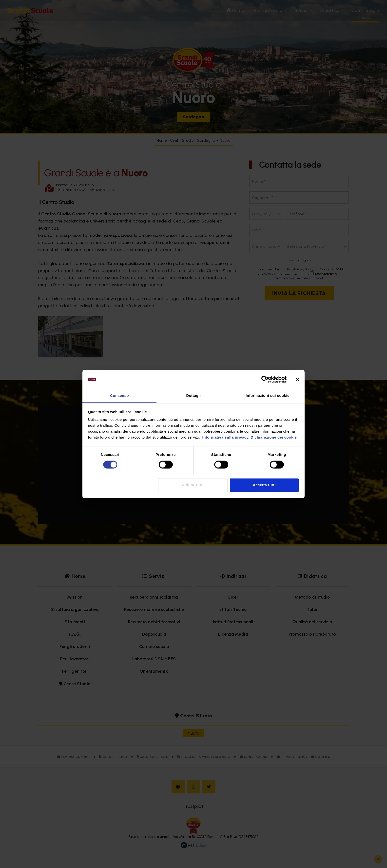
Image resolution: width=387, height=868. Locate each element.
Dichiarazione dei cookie (274, 437)
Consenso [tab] (119, 396)
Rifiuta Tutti (193, 485)
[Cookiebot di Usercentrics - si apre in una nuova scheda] (265, 379)
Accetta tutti (264, 485)
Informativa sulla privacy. (225, 437)
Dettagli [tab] (194, 396)
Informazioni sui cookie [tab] (268, 396)
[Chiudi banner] (297, 379)
